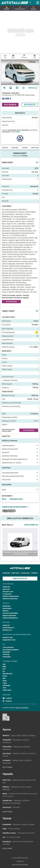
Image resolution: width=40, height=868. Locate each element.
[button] (20, 162)
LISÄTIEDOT (25, 148)
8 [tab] (20, 84)
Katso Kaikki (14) (31, 525)
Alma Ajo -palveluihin (22, 708)
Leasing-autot (25, 573)
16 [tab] (30, 84)
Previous (3, 72)
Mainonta (6, 611)
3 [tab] (13, 84)
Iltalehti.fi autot (8, 637)
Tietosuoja (6, 654)
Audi (4, 664)
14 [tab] (27, 84)
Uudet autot (15, 573)
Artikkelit (34, 573)
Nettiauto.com (7, 630)
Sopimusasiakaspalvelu (10, 618)
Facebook (9, 698)
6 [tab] (17, 84)
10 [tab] (22, 84)
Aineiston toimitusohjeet (10, 613)
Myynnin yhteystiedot (9, 615)
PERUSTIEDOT (15, 148)
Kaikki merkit (7, 690)
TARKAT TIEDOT (35, 148)
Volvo (4, 688)
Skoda (5, 681)
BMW (4, 667)
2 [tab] (12, 84)
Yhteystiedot (7, 657)
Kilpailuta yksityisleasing (11, 596)
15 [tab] (28, 84)
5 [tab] (16, 84)
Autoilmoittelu (7, 608)
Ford (4, 669)
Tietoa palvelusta (8, 647)
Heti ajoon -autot (8, 592)
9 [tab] (21, 84)
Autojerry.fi (6, 625)
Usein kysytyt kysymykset (11, 650)
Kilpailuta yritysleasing (10, 599)
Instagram (9, 701)
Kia (4, 671)
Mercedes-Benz (8, 674)
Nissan (5, 676)
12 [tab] (25, 84)
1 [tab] (11, 84)
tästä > (18, 132)
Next (37, 72)
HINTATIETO (5, 148)
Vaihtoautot (6, 573)
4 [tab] (14, 84)
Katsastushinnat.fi (8, 628)
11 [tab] (23, 84)
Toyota (5, 683)
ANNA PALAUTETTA (20, 579)
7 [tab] (18, 84)
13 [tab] (26, 84)
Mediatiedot (6, 606)
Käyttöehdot (6, 652)
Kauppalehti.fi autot (9, 640)
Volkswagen (6, 685)
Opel (4, 678)
